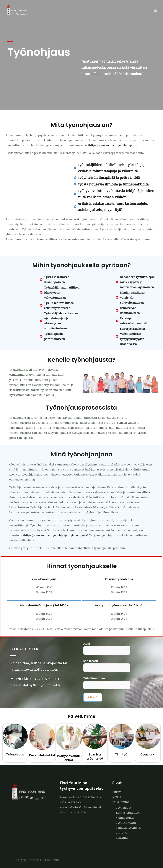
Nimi (88, 644)
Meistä (117, 797)
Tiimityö (121, 754)
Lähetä (93, 697)
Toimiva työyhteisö (95, 757)
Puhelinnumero (94, 678)
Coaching (148, 754)
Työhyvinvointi (126, 823)
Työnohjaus (15, 754)
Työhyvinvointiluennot (69, 758)
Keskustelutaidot (42, 755)
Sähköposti (92, 661)
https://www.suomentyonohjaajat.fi (113, 145)
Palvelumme (121, 802)
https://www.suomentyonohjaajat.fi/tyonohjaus (56, 535)
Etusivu (117, 792)
